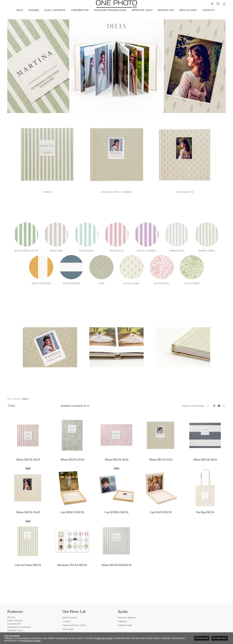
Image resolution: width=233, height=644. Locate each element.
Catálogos (122, 622)
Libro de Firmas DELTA (28, 574)
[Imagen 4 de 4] (116, 347)
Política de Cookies (104, 638)
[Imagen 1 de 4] (116, 66)
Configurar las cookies (30, 641)
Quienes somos (70, 618)
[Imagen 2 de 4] (116, 160)
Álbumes (11, 617)
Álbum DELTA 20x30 (72, 460)
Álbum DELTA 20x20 (28, 460)
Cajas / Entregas (15, 621)
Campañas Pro (14, 624)
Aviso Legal (68, 629)
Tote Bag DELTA (205, 517)
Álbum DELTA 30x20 (117, 460)
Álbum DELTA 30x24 (205, 460)
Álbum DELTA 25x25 (161, 460)
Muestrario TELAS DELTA (72, 574)
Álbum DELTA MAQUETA (116, 574)
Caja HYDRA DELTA (117, 517)
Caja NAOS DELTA (161, 517)
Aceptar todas (202, 638)
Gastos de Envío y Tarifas (74, 625)
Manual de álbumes (127, 618)
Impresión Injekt (125, 625)
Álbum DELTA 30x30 (28, 517)
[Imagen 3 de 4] (116, 254)
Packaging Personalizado (19, 627)
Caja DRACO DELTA (72, 517)
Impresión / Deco (15, 630)
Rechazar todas (220, 638)
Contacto (67, 622)
